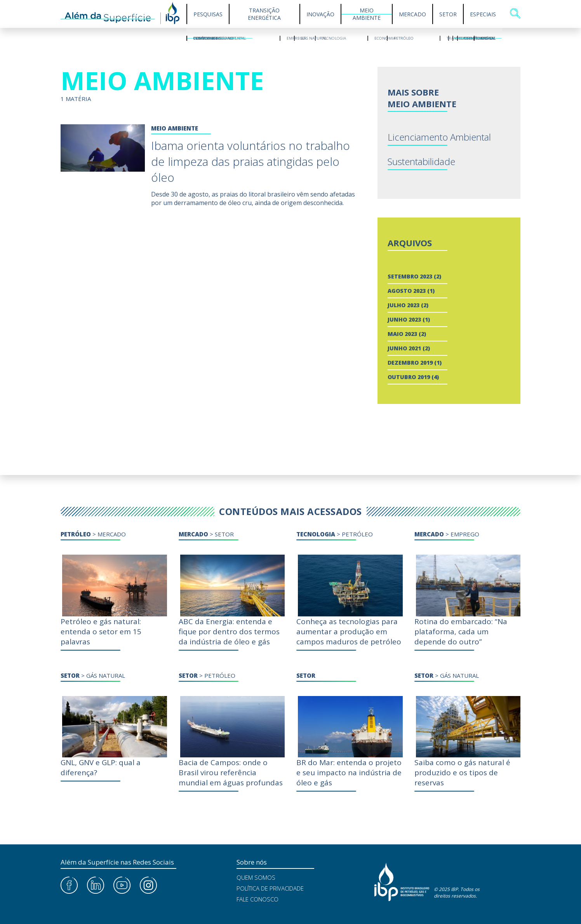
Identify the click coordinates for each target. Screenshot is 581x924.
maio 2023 (402, 334)
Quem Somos (256, 877)
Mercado (412, 14)
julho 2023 (404, 305)
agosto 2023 (407, 291)
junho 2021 (404, 348)
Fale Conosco (257, 899)
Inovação (320, 14)
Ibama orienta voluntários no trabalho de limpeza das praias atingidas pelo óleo (250, 161)
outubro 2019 (409, 377)
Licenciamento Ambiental (439, 137)
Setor (448, 14)
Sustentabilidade (421, 161)
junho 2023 (404, 319)
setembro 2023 (410, 276)
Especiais (483, 14)
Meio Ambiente (367, 14)
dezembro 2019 (410, 363)
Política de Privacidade (270, 888)
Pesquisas (208, 14)
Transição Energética (264, 14)
